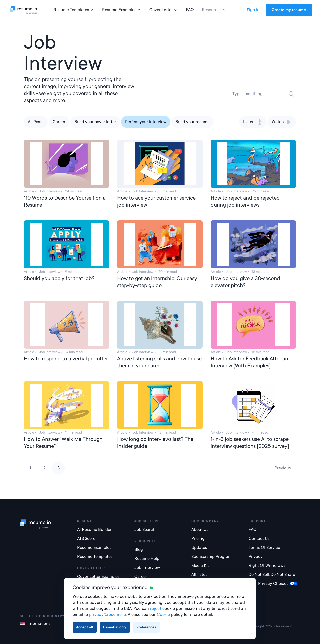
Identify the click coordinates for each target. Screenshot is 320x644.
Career (59, 122)
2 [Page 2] (45, 468)
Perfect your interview (146, 122)
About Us (200, 529)
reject (156, 608)
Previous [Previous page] (283, 468)
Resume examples (94, 547)
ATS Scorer (87, 538)
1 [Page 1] (30, 468)
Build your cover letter (95, 122)
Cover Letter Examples (98, 576)
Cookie (164, 614)
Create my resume (289, 10)
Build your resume (193, 122)
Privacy (256, 556)
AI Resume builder (94, 529)
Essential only (115, 627)
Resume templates (95, 556)
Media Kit (200, 565)
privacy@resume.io (108, 614)
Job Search (145, 529)
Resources (214, 10)
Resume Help (147, 558)
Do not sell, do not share (272, 574)
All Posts (36, 122)
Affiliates (199, 574)
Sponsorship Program (212, 556)
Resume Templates (74, 10)
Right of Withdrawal (268, 565)
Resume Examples (122, 10)
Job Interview (147, 567)
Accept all (85, 627)
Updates (199, 547)
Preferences (146, 627)
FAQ (190, 10)
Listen (253, 122)
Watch (282, 122)
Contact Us (259, 538)
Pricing (198, 538)
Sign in (253, 10)
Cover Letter (164, 10)
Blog (139, 549)
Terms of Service (264, 547)
